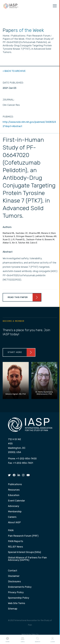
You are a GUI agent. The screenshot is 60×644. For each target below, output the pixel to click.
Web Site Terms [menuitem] (16, 603)
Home (8, 639)
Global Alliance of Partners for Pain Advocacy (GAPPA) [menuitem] (27, 559)
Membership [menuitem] (15, 512)
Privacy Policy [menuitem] (16, 593)
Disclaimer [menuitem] (14, 576)
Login (53, 639)
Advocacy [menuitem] (14, 506)
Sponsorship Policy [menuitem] (19, 598)
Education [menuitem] (14, 495)
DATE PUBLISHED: (13, 83)
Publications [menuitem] (15, 484)
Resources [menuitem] (14, 490)
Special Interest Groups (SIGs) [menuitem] (25, 552)
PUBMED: (8, 117)
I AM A (23, 639)
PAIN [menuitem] (11, 531)
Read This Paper (18, 297)
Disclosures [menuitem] (14, 582)
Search (38, 639)
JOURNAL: (9, 100)
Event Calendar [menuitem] (16, 501)
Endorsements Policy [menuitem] (20, 587)
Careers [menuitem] (12, 517)
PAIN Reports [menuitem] (15, 541)
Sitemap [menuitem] (13, 609)
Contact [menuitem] (13, 571)
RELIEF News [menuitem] (15, 547)
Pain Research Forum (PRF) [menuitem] (23, 536)
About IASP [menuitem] (14, 523)
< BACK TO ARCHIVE (14, 71)
